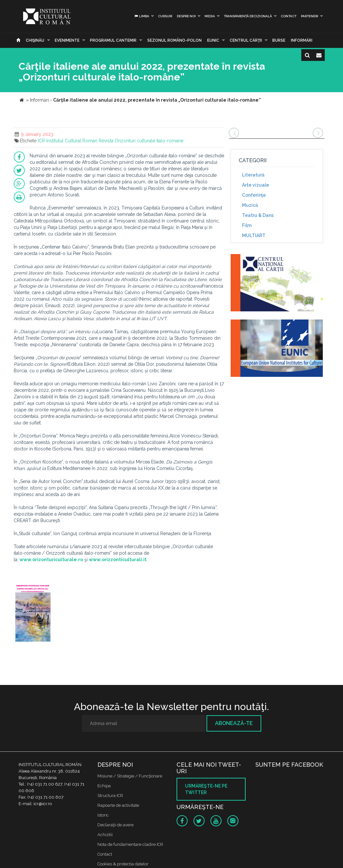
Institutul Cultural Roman (72, 141)
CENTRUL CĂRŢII (246, 40)
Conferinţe (254, 195)
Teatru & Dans (258, 215)
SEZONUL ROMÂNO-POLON (174, 40)
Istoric (103, 815)
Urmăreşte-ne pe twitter (206, 789)
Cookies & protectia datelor (123, 864)
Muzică (250, 205)
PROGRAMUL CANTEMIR (113, 40)
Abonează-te (234, 723)
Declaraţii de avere (115, 825)
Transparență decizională (248, 16)
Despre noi (186, 16)
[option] (33, 613)
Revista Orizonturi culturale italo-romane (141, 141)
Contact (289, 16)
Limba (142, 16)
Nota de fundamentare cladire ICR (130, 844)
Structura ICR (110, 796)
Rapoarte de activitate (118, 805)
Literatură (253, 175)
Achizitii (105, 835)
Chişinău (35, 40)
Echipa (104, 786)
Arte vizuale (256, 185)
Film (247, 225)
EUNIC (213, 40)
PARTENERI (310, 16)
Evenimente (67, 40)
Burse (279, 40)
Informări (302, 40)
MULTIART (254, 235)
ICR (41, 141)
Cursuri (165, 16)
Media (210, 16)
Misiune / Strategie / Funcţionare (130, 776)
